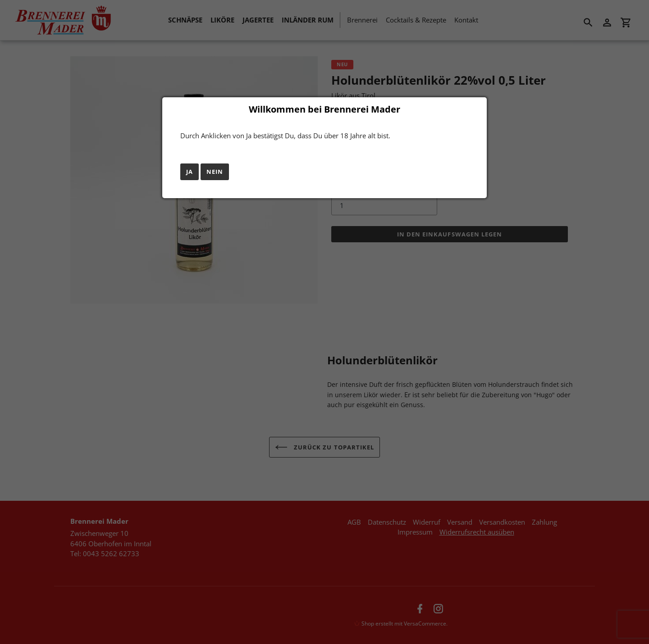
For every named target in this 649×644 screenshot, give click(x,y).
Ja (190, 172)
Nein (215, 172)
